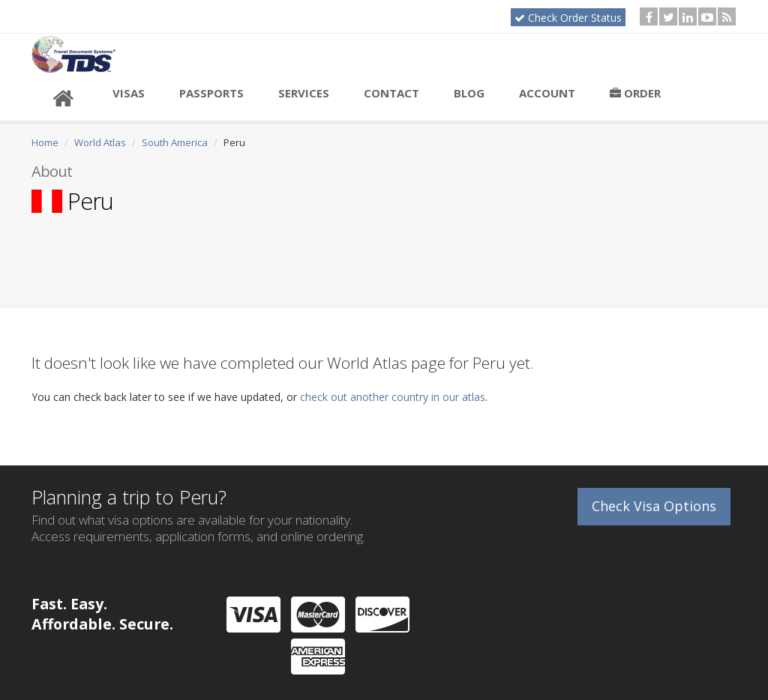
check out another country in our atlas (393, 397)
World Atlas (100, 142)
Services (304, 93)
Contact (391, 93)
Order (635, 93)
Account (547, 93)
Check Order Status (568, 18)
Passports (211, 93)
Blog (469, 93)
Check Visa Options (654, 506)
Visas (129, 93)
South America (175, 142)
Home (45, 142)
